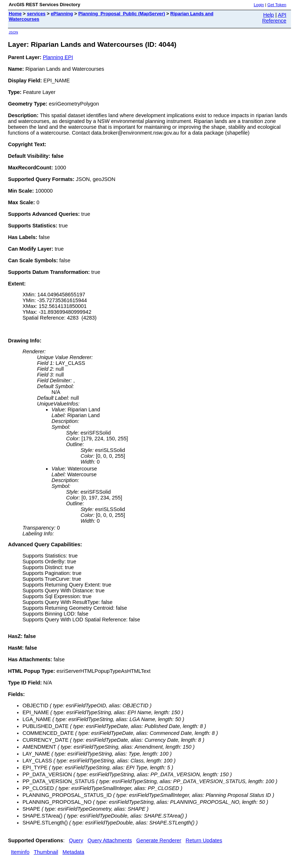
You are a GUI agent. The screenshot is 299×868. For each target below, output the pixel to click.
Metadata (73, 852)
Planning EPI (58, 57)
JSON (13, 32)
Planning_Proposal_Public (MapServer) (122, 14)
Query (76, 840)
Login (259, 5)
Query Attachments (110, 840)
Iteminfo (20, 852)
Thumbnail (46, 852)
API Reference (274, 18)
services (36, 14)
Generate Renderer (159, 840)
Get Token (277, 5)
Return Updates (204, 840)
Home (15, 14)
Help (269, 15)
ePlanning (62, 14)
